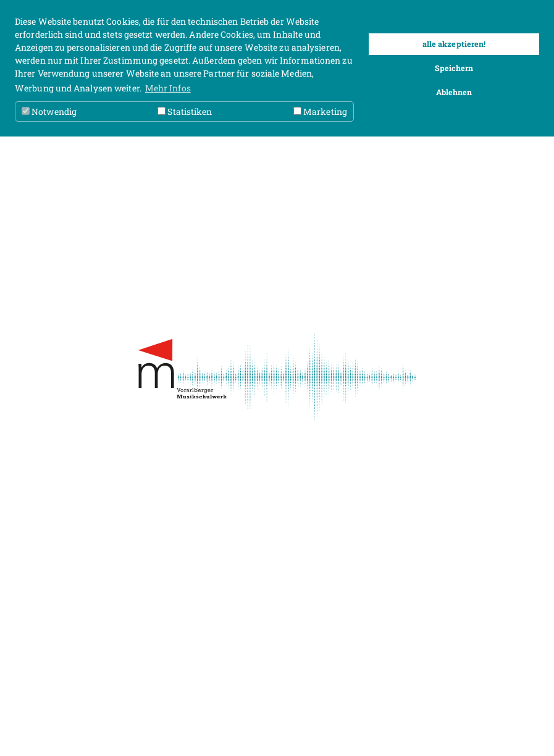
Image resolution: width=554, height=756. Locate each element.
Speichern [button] (454, 68)
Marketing (320, 111)
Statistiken (185, 111)
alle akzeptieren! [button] (454, 44)
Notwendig (49, 111)
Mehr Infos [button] (168, 88)
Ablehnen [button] (454, 92)
